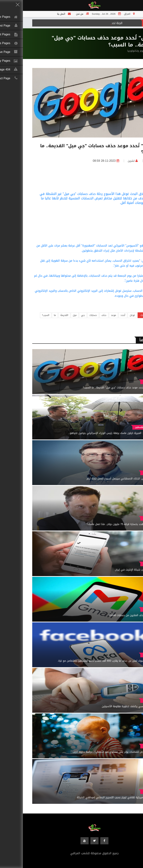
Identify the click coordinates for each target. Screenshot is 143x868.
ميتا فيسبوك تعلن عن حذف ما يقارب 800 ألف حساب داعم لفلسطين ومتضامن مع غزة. (82, 661)
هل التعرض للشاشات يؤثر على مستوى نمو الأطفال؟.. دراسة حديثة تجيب (89, 752)
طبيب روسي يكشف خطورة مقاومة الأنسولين (104, 706)
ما (32, 315)
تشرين (108, 161)
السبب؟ (23, 315)
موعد (91, 315)
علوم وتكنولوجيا (113, 51)
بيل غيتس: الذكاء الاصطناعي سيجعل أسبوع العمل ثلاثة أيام (96, 479)
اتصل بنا (38, 14)
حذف (81, 315)
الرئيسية (129, 51)
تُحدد (100, 315)
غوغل (110, 315)
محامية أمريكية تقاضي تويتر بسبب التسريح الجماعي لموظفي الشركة (92, 797)
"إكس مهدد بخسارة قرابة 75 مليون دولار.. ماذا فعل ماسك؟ (96, 524)
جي (60, 315)
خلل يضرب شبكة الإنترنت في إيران (111, 570)
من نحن (57, 14)
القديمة (41, 315)
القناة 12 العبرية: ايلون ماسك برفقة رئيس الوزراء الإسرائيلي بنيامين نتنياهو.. (87, 433)
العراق (127, 161)
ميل (52, 315)
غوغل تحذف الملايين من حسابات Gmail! (108, 615)
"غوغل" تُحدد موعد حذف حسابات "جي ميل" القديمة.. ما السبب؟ (95, 388)
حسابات (70, 315)
